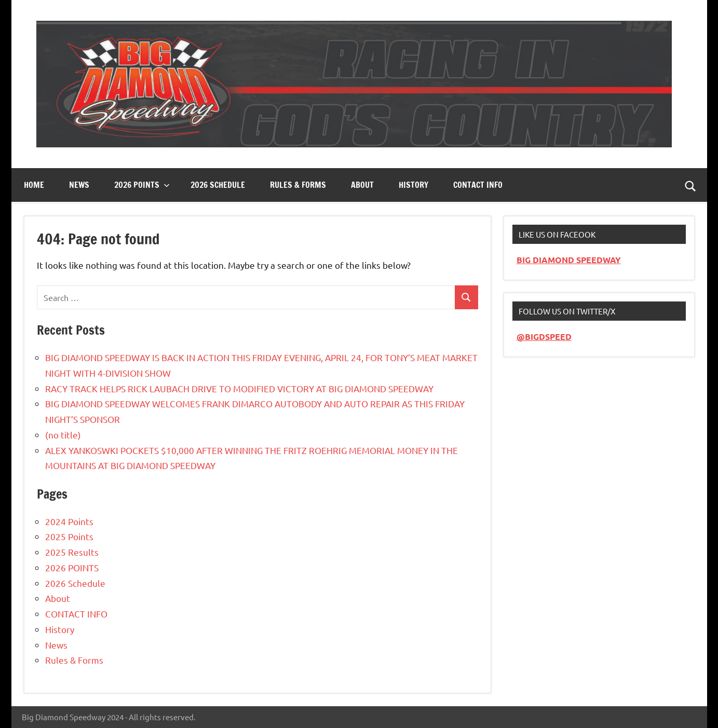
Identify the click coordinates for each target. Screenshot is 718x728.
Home (34, 185)
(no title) (63, 435)
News (79, 185)
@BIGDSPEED (544, 336)
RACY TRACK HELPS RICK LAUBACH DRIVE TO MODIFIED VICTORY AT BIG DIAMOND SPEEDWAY (239, 388)
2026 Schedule (218, 185)
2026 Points (142, 185)
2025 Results (72, 552)
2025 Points (69, 536)
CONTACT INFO (478, 185)
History (414, 185)
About (362, 185)
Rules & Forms (298, 185)
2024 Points (69, 521)
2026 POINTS (72, 567)
